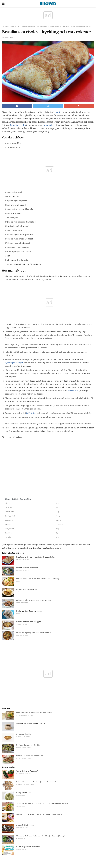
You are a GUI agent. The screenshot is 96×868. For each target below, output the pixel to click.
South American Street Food (81, 27)
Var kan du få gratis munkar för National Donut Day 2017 (40, 814)
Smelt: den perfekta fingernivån (30, 756)
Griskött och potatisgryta (27, 589)
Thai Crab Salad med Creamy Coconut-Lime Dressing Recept (42, 803)
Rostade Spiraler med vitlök (28, 745)
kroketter (58, 112)
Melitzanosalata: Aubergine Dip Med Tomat (34, 712)
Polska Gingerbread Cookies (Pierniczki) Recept (36, 782)
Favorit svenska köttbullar (27, 568)
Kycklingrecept (42, 27)
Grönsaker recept (8, 27)
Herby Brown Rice (24, 793)
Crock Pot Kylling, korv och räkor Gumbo (33, 633)
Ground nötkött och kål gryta (29, 622)
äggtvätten (31, 413)
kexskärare (73, 391)
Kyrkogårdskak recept (25, 825)
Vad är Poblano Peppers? (27, 771)
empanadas (48, 125)
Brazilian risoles (18, 125)
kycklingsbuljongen (14, 363)
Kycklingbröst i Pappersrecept (29, 611)
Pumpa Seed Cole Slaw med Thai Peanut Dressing (38, 579)
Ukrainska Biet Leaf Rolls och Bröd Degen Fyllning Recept (41, 836)
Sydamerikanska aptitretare (59, 27)
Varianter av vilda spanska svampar (31, 723)
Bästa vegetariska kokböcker (28, 847)
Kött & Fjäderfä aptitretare (26, 27)
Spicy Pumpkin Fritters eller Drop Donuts (33, 600)
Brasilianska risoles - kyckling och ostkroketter (36, 557)
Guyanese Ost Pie (24, 734)
